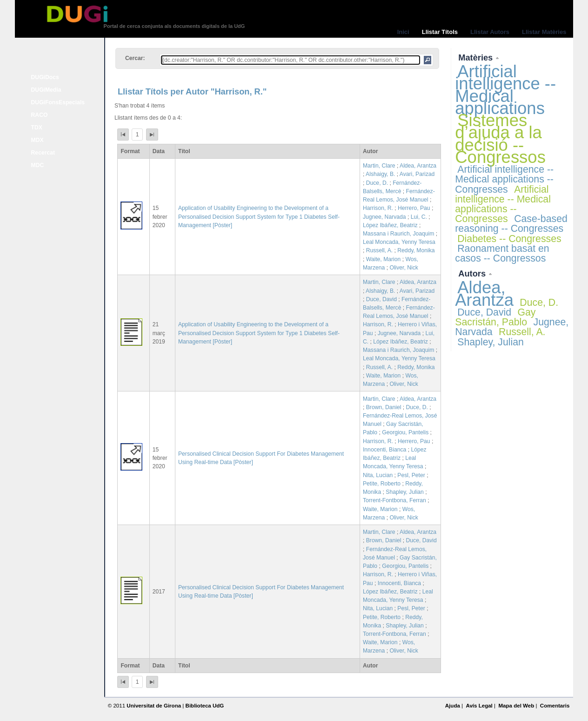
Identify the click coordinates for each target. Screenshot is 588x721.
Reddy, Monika (416, 250)
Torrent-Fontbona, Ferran (394, 500)
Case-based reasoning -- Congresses (511, 224)
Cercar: (135, 58)
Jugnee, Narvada (384, 217)
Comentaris (555, 706)
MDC (38, 165)
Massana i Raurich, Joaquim (398, 234)
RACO (40, 115)
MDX (37, 140)
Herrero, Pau (414, 208)
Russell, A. (379, 250)
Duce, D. (377, 183)
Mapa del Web (516, 706)
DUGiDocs (45, 77)
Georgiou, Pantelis (405, 432)
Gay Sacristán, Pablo (495, 317)
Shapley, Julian (405, 492)
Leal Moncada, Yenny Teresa (399, 242)
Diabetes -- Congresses (509, 239)
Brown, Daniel (384, 407)
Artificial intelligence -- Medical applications (505, 90)
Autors (473, 273)
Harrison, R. (378, 208)
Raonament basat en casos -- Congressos (502, 253)
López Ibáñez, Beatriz (390, 225)
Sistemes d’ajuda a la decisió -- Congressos (500, 139)
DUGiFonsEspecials (58, 102)
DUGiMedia (46, 90)
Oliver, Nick (404, 268)
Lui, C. (419, 217)
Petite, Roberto (382, 484)
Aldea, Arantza (418, 166)
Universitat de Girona (154, 706)
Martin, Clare (379, 166)
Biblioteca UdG (205, 706)
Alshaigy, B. (380, 174)
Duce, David (381, 299)
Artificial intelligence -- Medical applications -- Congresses (504, 179)
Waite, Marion (384, 259)
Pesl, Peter (411, 475)
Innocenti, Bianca (384, 450)
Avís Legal (479, 706)
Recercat (43, 153)
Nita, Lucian (378, 475)
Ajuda (453, 706)
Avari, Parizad (417, 174)
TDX (37, 128)
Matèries (477, 57)
